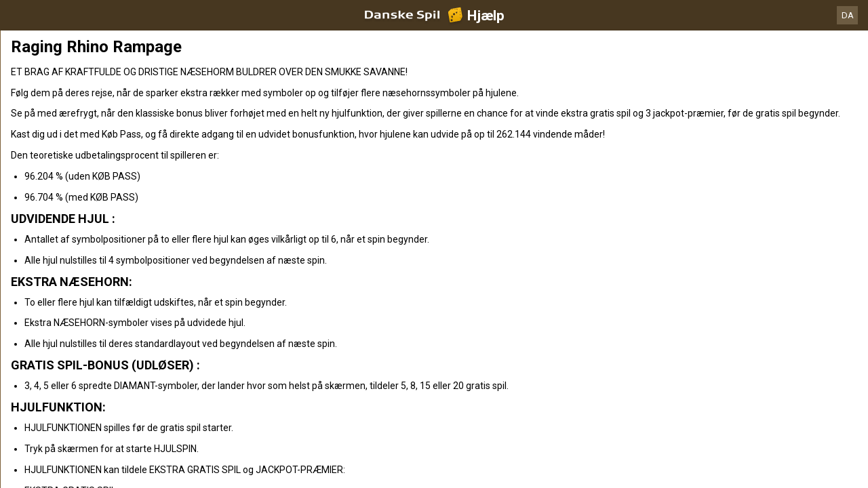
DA (848, 15)
